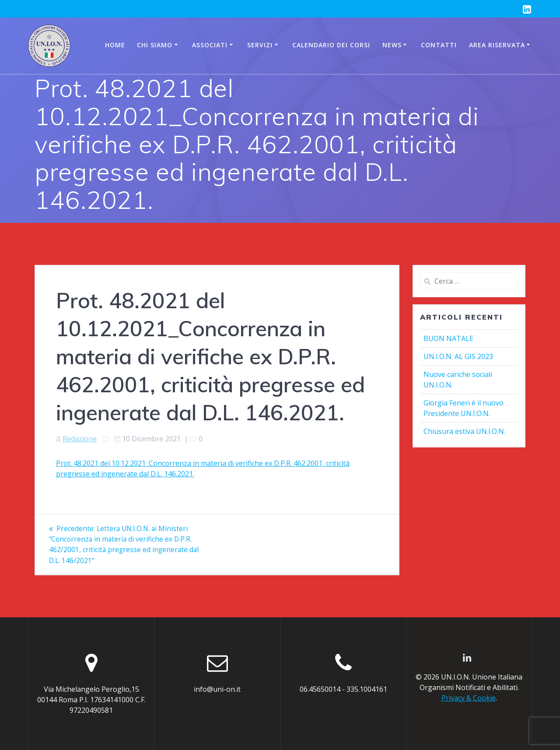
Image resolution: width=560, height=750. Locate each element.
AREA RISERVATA (497, 45)
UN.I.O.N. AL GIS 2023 (458, 356)
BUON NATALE (448, 338)
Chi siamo (155, 45)
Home (115, 45)
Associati (210, 45)
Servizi (260, 45)
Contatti (439, 45)
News (392, 45)
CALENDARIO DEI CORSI (331, 45)
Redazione (80, 439)
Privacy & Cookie (469, 698)
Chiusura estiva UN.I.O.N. (464, 431)
